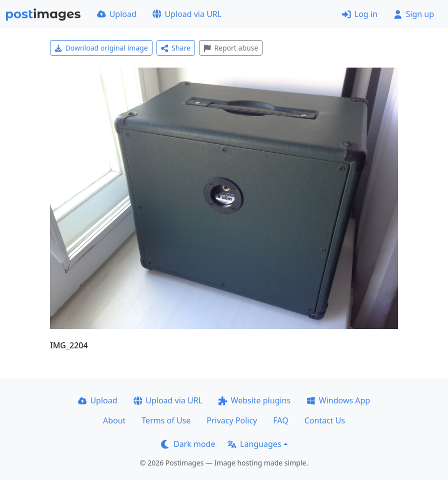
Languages (254, 444)
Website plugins (254, 400)
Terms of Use (166, 420)
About (114, 420)
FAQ (280, 420)
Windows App (338, 400)
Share (176, 48)
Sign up (414, 14)
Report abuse (231, 48)
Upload (117, 14)
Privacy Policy (232, 420)
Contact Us (325, 420)
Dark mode (188, 444)
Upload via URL (187, 14)
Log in (360, 14)
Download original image (101, 48)
